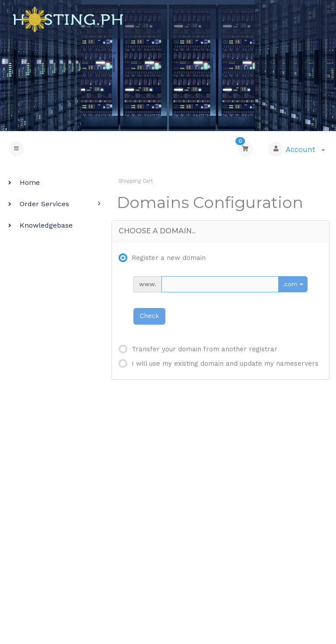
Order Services (38, 204)
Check (149, 316)
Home (23, 182)
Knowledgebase (39, 225)
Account (305, 149)
